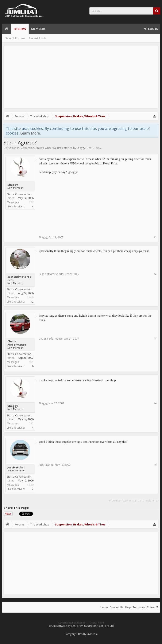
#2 (155, 274)
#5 (155, 465)
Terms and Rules (143, 607)
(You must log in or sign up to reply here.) (134, 501)
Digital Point (97, 623)
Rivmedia (92, 634)
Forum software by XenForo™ (81, 626)
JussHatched (16, 467)
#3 (155, 338)
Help (128, 607)
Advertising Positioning (72, 623)
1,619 (30, 297)
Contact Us (117, 607)
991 (31, 362)
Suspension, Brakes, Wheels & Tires (42, 148)
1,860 (30, 485)
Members (38, 29)
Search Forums (15, 38)
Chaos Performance (17, 343)
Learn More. (30, 133)
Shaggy (81, 148)
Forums (20, 29)
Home (6, 29)
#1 (155, 237)
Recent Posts (38, 38)
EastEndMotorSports (19, 278)
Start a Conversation (19, 194)
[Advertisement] (81, 77)
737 (31, 202)
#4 (155, 403)
